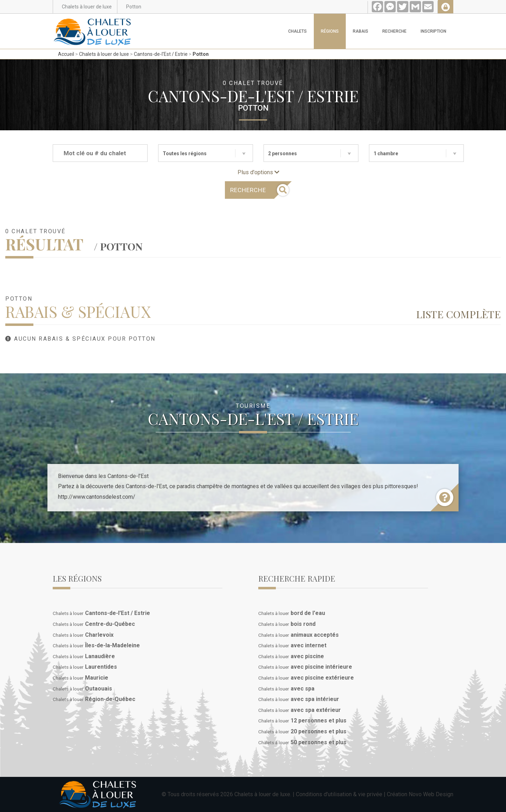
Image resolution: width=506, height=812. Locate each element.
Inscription (433, 31)
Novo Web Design (431, 794)
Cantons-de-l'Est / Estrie (161, 54)
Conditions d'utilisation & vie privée (339, 794)
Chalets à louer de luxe (104, 54)
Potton (201, 54)
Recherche (394, 31)
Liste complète (458, 314)
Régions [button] (330, 31)
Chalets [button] (297, 31)
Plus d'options (258, 172)
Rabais (361, 31)
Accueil (66, 54)
